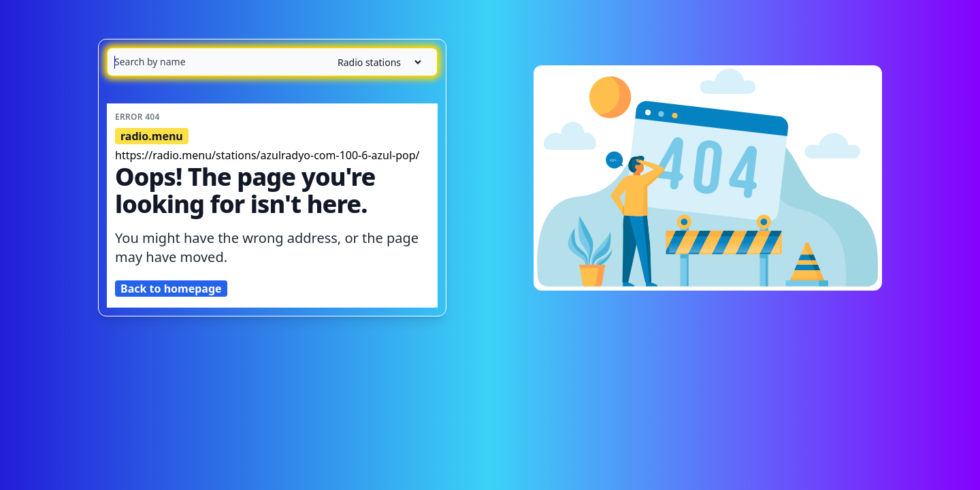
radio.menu (152, 136)
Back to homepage (171, 289)
